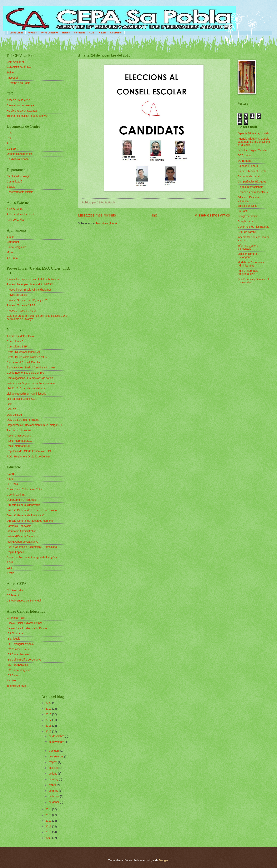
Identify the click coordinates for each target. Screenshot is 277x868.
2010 (49, 832)
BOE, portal (244, 155)
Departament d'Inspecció (21, 500)
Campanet (13, 242)
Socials (11, 187)
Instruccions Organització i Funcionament (31, 383)
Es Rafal (243, 211)
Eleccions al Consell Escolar (23, 362)
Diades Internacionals (250, 187)
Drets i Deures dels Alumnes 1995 (27, 357)
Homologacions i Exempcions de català (30, 378)
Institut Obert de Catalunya (23, 542)
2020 (49, 703)
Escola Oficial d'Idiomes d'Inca (25, 623)
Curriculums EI (15, 341)
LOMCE (11, 409)
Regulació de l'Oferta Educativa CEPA (29, 451)
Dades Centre (16, 33)
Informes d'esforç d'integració (248, 247)
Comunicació (14, 182)
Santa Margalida (16, 247)
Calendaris (79, 33)
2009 (49, 838)
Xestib (10, 573)
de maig (54, 779)
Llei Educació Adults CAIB (22, 399)
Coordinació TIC (16, 495)
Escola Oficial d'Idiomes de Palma (27, 628)
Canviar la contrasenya (20, 105)
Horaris (66, 33)
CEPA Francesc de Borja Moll (24, 601)
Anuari (102, 33)
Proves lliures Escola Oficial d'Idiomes (29, 290)
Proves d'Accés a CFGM (21, 311)
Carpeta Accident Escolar (252, 171)
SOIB (92, 33)
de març (54, 791)
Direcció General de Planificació (26, 515)
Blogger (163, 860)
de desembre (57, 736)
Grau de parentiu (248, 232)
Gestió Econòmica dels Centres (25, 373)
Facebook (13, 78)
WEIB (10, 568)
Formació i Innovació (19, 526)
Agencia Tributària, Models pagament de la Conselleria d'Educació (254, 142)
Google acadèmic (248, 216)
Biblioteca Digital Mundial (252, 150)
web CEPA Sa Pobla (19, 67)
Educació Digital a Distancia (248, 199)
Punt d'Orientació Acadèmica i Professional (32, 547)
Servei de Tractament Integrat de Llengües (32, 557)
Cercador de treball (249, 176)
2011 (49, 827)
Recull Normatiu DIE (19, 446)
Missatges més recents (97, 215)
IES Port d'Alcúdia (17, 665)
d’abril (53, 785)
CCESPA (12, 149)
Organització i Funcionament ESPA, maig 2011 (34, 425)
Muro (10, 252)
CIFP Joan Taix (16, 618)
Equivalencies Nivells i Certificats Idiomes (31, 368)
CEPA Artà (13, 595)
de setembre (56, 757)
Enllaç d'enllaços (247, 206)
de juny (53, 774)
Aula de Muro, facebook (21, 214)
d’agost (53, 762)
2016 (49, 726)
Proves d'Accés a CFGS (21, 305)
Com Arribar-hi (15, 62)
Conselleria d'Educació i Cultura (25, 489)
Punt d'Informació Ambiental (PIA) (248, 272)
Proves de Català (17, 295)
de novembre (57, 742)
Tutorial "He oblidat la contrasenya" (27, 116)
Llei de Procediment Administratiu (26, 394)
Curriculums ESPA (18, 347)
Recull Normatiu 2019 (20, 441)
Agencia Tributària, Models (253, 134)
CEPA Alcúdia (15, 590)
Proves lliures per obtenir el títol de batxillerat (33, 279)
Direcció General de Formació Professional (32, 510)
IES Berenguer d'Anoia (20, 644)
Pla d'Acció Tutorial (18, 159)
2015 (49, 732)
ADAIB (11, 474)
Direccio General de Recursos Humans (30, 521)
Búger (10, 237)
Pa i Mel (12, 681)
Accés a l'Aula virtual (19, 100)
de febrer (54, 796)
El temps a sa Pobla (19, 83)
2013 (49, 815)
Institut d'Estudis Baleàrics (22, 536)
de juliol (54, 768)
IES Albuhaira (15, 634)
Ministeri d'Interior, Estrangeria (248, 256)
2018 (49, 714)
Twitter (11, 73)
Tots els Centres (16, 686)
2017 (49, 720)
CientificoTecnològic (18, 176)
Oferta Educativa (49, 33)
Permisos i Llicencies (19, 430)
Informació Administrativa (22, 531)
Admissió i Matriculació (20, 336)
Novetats (32, 33)
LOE (9, 404)
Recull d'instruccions (19, 436)
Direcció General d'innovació (24, 505)
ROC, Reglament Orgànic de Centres (29, 457)
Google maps (245, 221)
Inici (155, 215)
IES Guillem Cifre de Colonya (24, 660)
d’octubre (55, 751)
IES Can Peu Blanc (18, 649)
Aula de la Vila (15, 220)
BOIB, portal (245, 161)
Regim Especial (16, 552)
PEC (9, 133)
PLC (9, 144)
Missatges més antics (212, 215)
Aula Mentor (116, 33)
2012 (49, 821)
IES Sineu (13, 675)
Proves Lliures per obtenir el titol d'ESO (30, 284)
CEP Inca (12, 484)
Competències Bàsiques (252, 182)
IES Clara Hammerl (18, 654)
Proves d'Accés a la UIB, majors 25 (28, 300)
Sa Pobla (12, 258)
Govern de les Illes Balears (253, 227)
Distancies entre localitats (253, 192)
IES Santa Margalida (19, 670)
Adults (10, 479)
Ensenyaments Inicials (20, 192)
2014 (49, 809)
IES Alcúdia (14, 639)
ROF (10, 138)
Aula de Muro (15, 209)
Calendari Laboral (248, 166)
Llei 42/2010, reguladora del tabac (27, 389)
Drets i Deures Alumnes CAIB (24, 352)
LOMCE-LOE (15, 415)
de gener (54, 802)
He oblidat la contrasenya (22, 111)
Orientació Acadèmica (20, 154)
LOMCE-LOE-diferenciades (23, 420)
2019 (49, 709)
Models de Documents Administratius (251, 264)
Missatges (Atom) (106, 223)
